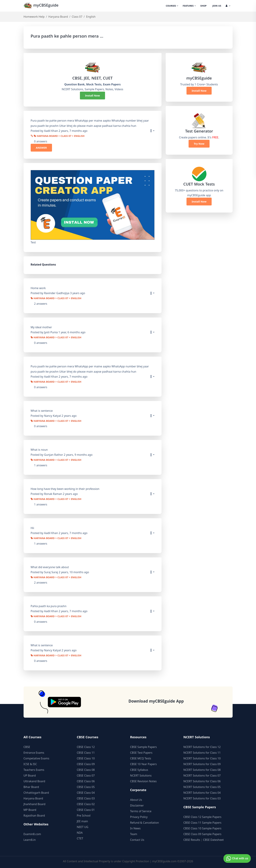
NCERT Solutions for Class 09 (202, 764)
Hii (32, 528)
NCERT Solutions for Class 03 (202, 798)
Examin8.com (32, 834)
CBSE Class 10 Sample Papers (202, 828)
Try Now (199, 144)
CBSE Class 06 (86, 781)
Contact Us (137, 840)
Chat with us (237, 858)
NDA (80, 833)
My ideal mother (41, 327)
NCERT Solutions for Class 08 (202, 770)
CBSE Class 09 (86, 764)
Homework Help (34, 17)
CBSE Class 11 (86, 753)
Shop (203, 6)
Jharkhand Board (34, 804)
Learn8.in (30, 840)
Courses (172, 6)
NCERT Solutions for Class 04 (202, 793)
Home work (38, 288)
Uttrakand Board (34, 781)
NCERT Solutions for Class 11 (202, 753)
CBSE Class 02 (86, 804)
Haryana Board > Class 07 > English (59, 136)
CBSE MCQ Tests (141, 758)
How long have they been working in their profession (65, 489)
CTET (80, 838)
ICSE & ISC (30, 764)
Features (189, 6)
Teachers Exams (34, 770)
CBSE (27, 747)
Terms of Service (141, 811)
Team (134, 834)
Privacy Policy (139, 817)
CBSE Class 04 (86, 793)
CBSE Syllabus (139, 770)
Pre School (84, 816)
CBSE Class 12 (86, 747)
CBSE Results (192, 840)
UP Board (30, 776)
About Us (136, 800)
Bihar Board (31, 787)
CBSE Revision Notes (143, 781)
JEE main (82, 821)
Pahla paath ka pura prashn (49, 606)
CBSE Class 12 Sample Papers (202, 817)
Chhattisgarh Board (36, 793)
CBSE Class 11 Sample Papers (202, 823)
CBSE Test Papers (141, 753)
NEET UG (83, 827)
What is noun (39, 450)
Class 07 (77, 17)
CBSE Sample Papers (144, 747)
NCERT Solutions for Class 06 (202, 781)
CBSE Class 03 (86, 798)
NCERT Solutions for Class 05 (202, 787)
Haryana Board (58, 17)
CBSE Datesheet (213, 840)
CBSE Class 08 (86, 770)
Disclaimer (137, 805)
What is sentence (42, 411)
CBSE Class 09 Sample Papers (202, 834)
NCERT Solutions (141, 776)
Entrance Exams (34, 753)
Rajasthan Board (34, 816)
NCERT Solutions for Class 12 (202, 747)
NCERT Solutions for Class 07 (202, 776)
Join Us (217, 6)
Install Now (93, 95)
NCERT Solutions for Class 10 (202, 758)
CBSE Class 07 (86, 776)
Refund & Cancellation (145, 823)
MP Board (30, 810)
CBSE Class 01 (86, 810)
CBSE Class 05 (86, 787)
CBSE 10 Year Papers (144, 764)
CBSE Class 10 (86, 758)
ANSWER (41, 148)
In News (135, 828)
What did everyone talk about (50, 567)
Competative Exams (36, 758)
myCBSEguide (41, 6)
